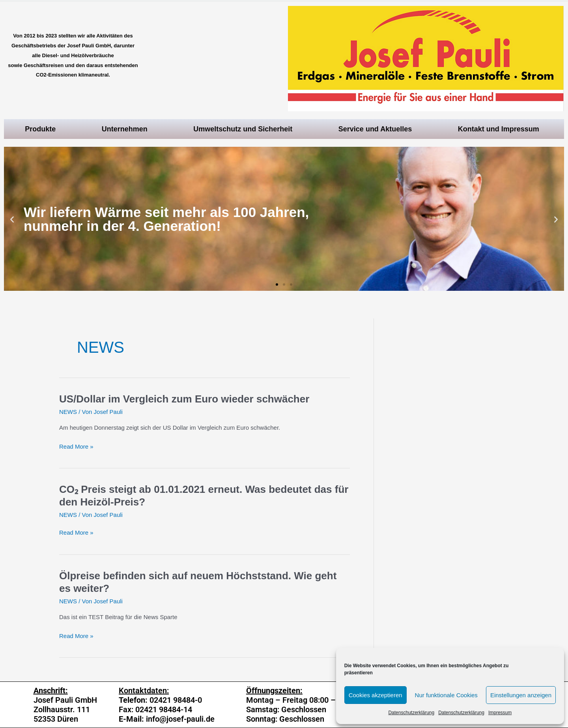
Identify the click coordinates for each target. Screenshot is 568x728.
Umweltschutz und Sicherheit (245, 129)
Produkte (42, 129)
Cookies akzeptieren (376, 695)
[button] (277, 284)
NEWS (68, 412)
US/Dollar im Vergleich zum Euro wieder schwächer (184, 399)
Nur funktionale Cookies (446, 695)
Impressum (500, 713)
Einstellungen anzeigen (521, 695)
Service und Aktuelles (377, 129)
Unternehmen (127, 129)
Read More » (76, 447)
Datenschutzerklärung (411, 713)
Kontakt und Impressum (501, 129)
